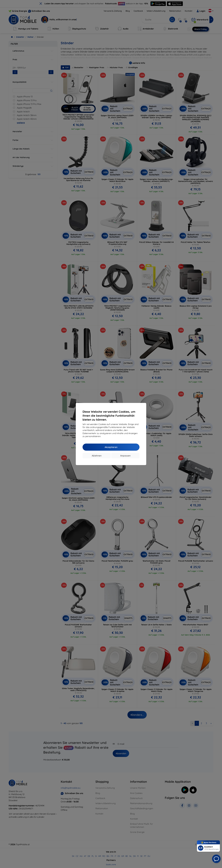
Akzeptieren (111, 447)
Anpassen (125, 456)
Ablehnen (97, 456)
